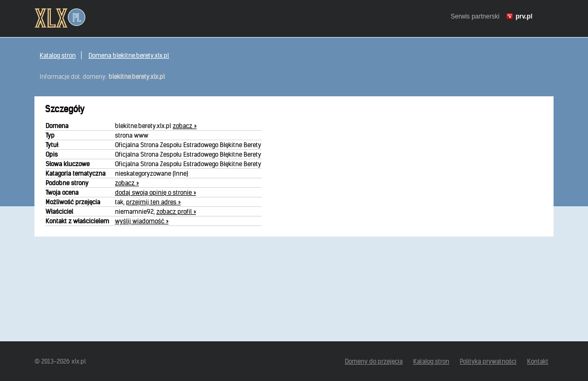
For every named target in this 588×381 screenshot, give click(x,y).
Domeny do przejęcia (374, 361)
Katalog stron (58, 55)
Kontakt (538, 361)
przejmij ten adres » (153, 202)
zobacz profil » (176, 211)
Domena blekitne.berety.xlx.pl (129, 55)
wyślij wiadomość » (142, 221)
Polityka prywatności (488, 361)
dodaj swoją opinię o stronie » (155, 192)
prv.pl (524, 16)
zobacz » (185, 126)
